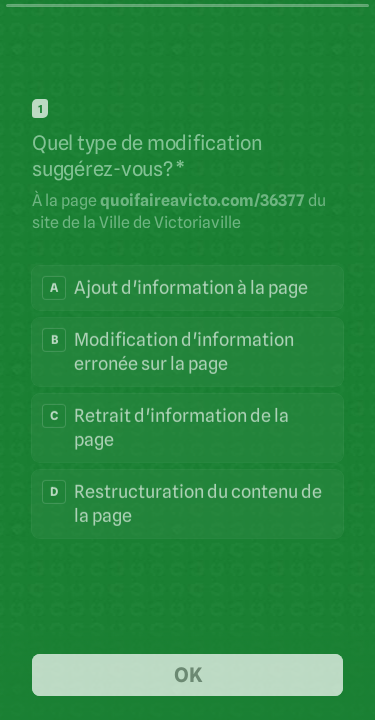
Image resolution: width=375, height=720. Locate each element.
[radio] (187, 287)
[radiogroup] (187, 401)
